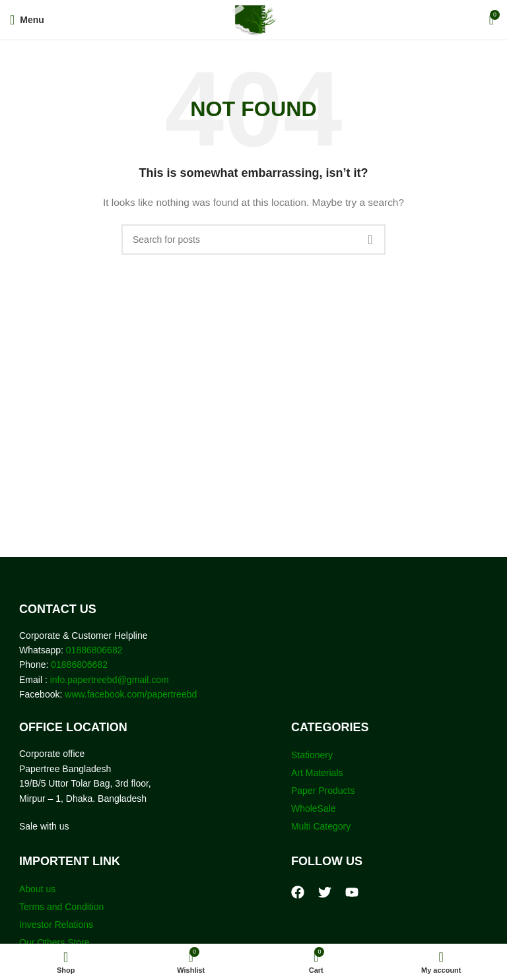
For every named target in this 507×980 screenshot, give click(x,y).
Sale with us (44, 826)
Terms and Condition (61, 907)
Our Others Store (55, 942)
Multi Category (321, 826)
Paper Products (323, 791)
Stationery (312, 755)
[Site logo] (254, 19)
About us (37, 889)
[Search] (253, 240)
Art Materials (317, 773)
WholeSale (314, 808)
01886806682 (93, 650)
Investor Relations (56, 925)
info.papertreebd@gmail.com (110, 680)
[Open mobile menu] (27, 20)
